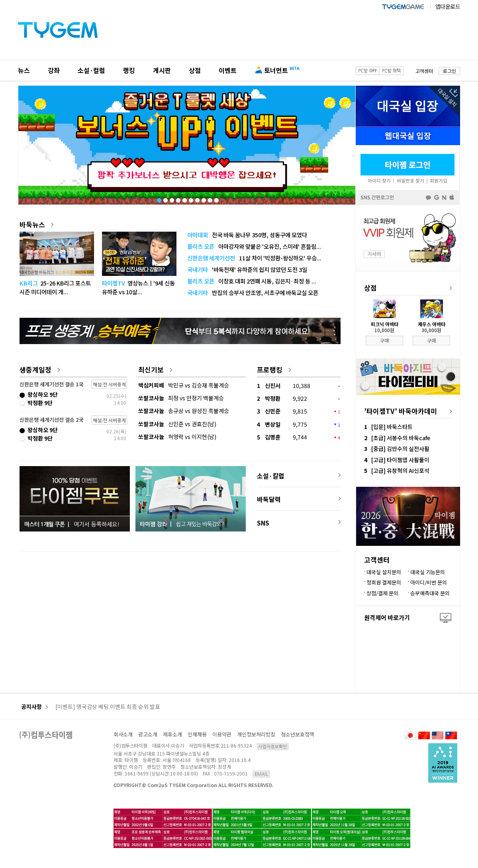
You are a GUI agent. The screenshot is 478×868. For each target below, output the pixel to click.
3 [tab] (171, 199)
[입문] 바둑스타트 (392, 427)
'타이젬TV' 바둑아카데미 (401, 411)
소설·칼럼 (271, 476)
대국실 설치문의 (384, 572)
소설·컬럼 (91, 70)
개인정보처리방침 (256, 734)
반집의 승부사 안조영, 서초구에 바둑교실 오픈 (253, 292)
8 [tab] (203, 199)
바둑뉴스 (36, 224)
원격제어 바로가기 (387, 617)
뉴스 (24, 70)
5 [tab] (184, 199)
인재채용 (197, 734)
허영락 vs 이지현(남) (177, 437)
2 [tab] (165, 199)
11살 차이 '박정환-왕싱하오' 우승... (254, 258)
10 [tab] (216, 199)
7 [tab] (197, 199)
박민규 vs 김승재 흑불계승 (184, 385)
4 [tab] (178, 199)
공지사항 (34, 707)
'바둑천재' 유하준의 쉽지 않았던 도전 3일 (247, 269)
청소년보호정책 (298, 734)
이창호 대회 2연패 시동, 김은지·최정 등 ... (252, 281)
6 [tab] (190, 199)
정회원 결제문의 (384, 582)
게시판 (162, 70)
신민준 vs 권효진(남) (177, 424)
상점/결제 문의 (382, 593)
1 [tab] (159, 199)
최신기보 (155, 369)
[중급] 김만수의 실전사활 (400, 449)
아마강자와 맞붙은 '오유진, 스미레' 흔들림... (254, 246)
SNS (263, 523)
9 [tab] (210, 199)
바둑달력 (269, 499)
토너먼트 (276, 70)
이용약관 (222, 734)
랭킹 (129, 70)
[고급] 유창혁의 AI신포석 (400, 470)
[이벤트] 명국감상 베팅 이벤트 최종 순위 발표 (108, 707)
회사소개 (123, 734)
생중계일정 (40, 369)
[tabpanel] (187, 145)
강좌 (54, 70)
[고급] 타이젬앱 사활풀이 (400, 460)
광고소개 (148, 734)
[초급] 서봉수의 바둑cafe (401, 438)
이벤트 (228, 70)
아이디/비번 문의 (429, 582)
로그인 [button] (450, 71)
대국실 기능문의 (428, 572)
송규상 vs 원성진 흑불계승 (184, 411)
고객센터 (424, 71)
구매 (384, 340)
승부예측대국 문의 (430, 593)
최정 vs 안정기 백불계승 (181, 398)
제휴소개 (172, 734)
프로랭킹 (274, 369)
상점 (195, 70)
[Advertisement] (180, 613)
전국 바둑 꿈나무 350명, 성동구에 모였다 (247, 235)
